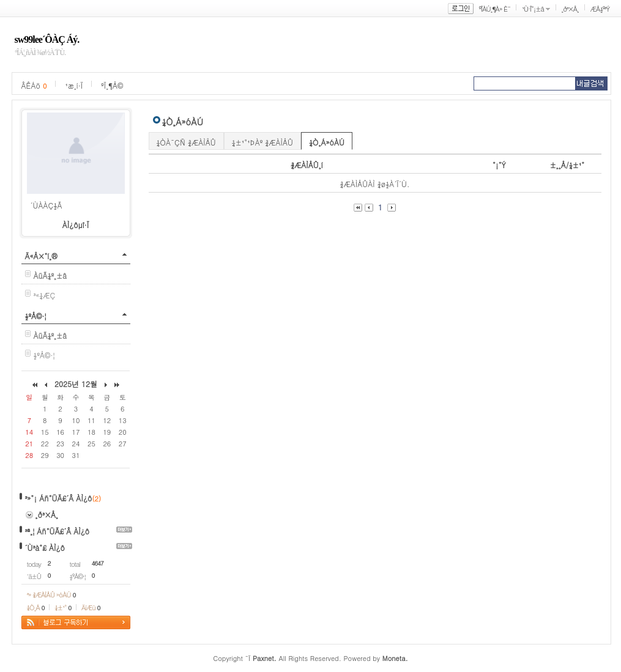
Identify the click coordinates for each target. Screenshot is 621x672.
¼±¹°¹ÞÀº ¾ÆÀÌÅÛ (262, 142)
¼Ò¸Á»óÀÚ (327, 142)
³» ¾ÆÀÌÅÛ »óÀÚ (51, 595)
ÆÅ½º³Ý (600, 9)
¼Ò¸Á (36, 607)
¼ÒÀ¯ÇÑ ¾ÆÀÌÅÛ (186, 142)
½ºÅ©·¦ (36, 316)
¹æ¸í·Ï (74, 85)
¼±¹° (63, 607)
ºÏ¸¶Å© (112, 85)
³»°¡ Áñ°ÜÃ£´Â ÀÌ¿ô (59, 498)
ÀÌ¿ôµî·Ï (76, 225)
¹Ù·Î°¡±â (533, 9)
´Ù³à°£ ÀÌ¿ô (45, 548)
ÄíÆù (91, 607)
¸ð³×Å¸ (570, 9)
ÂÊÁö (34, 85)
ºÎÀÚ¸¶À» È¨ (495, 9)
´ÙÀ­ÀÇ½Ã (46, 205)
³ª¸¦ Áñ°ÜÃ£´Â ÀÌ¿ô (58, 531)
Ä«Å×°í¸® (41, 256)
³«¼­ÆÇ (45, 295)
